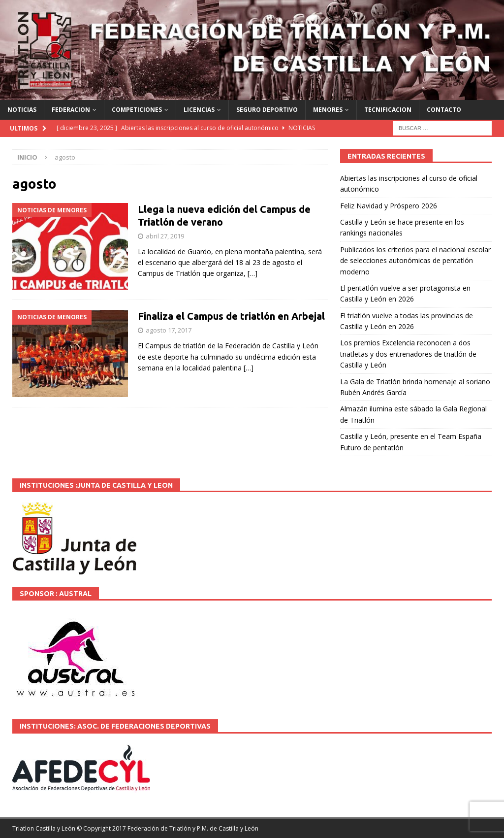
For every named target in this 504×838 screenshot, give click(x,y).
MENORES (328, 110)
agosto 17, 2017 (169, 330)
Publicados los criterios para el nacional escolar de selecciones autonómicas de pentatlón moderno (415, 261)
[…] (252, 273)
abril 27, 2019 (165, 236)
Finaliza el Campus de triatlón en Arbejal (231, 316)
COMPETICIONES (137, 110)
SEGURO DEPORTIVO (267, 110)
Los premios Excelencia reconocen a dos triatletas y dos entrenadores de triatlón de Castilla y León (408, 354)
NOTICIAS (22, 110)
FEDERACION (71, 110)
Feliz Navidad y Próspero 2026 (389, 206)
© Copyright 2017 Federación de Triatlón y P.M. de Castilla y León (168, 828)
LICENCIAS (199, 110)
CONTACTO (444, 110)
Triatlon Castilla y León (44, 828)
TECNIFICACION (388, 110)
